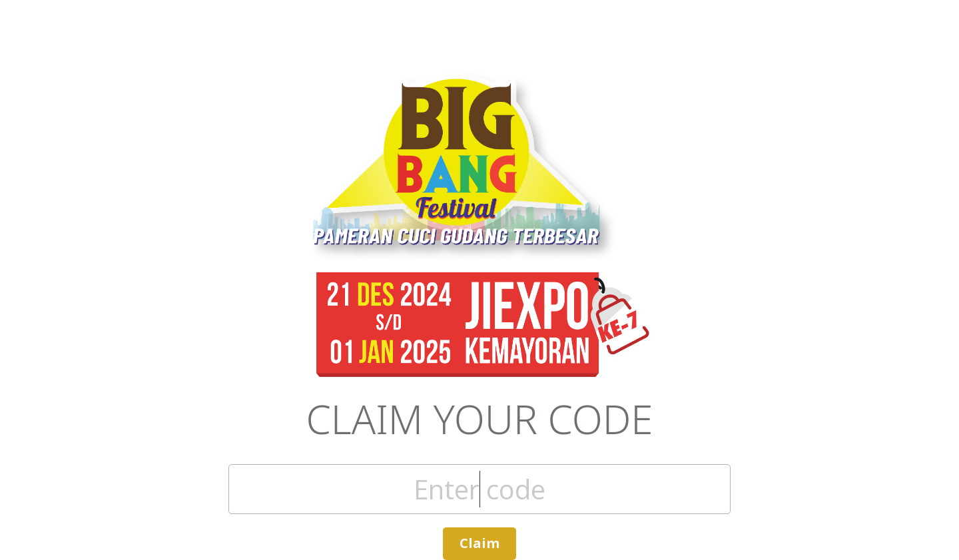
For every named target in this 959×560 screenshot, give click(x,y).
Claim (479, 543)
